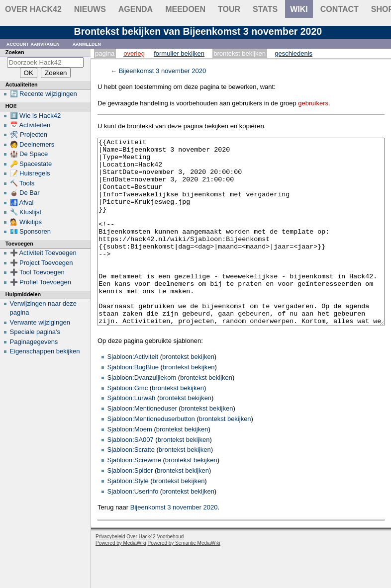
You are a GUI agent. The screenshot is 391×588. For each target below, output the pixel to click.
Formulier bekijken (179, 53)
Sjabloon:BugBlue (133, 404)
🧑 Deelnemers (32, 144)
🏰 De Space (29, 154)
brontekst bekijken (188, 394)
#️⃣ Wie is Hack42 (36, 116)
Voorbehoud (170, 574)
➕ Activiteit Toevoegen (43, 253)
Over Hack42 (33, 9)
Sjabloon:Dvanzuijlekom (142, 415)
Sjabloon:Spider (130, 508)
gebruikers (313, 103)
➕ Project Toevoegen (42, 263)
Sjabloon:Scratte (131, 487)
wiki (299, 9)
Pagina (105, 53)
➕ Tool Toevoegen (37, 272)
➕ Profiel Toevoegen (41, 282)
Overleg (134, 53)
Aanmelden (87, 43)
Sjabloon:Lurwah (132, 435)
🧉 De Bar (25, 193)
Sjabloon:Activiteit (133, 394)
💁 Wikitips (26, 222)
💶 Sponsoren (31, 231)
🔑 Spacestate (31, 164)
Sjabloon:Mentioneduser (142, 446)
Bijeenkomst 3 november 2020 (163, 71)
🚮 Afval (22, 203)
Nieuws (90, 9)
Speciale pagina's (35, 332)
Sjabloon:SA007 (131, 477)
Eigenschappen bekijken (45, 351)
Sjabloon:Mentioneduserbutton (151, 456)
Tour (229, 9)
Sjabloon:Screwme (134, 497)
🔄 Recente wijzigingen (44, 94)
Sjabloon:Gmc (128, 425)
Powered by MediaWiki (121, 580)
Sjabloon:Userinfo (133, 529)
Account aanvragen (33, 43)
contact (340, 9)
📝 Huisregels (30, 173)
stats (265, 9)
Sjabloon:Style (128, 518)
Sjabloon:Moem (130, 466)
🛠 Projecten (29, 134)
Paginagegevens (34, 342)
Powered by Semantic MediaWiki (184, 580)
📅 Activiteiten (30, 125)
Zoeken (15, 52)
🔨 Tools (22, 183)
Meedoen (185, 9)
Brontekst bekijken (240, 53)
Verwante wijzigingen (40, 322)
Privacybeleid (110, 574)
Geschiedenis (293, 53)
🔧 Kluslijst (26, 212)
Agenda (136, 9)
